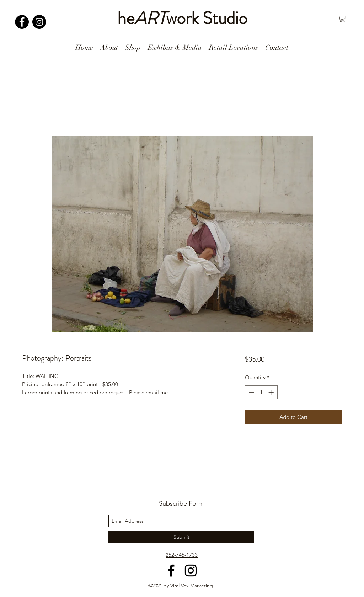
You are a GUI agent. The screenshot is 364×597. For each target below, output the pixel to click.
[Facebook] (22, 22)
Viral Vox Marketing (192, 586)
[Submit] (181, 537)
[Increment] (272, 392)
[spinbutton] (261, 392)
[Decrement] (251, 392)
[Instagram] (39, 22)
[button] (342, 18)
